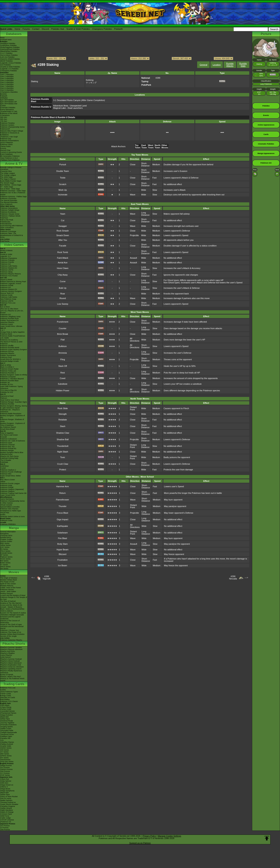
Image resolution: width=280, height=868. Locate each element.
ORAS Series (5, 567)
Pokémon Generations (9, 208)
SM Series (4, 569)
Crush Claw (63, 464)
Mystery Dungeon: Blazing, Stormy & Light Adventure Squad (14, 407)
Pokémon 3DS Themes (9, 509)
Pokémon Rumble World (10, 348)
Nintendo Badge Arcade (9, 361)
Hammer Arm (63, 486)
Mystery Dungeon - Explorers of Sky (13, 417)
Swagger (63, 226)
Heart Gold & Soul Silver (10, 400)
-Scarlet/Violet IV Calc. (9, 111)
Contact (36, 29)
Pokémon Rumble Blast (9, 381)
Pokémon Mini (6, 474)
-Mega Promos (6, 765)
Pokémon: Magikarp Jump (10, 317)
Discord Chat (5, 150)
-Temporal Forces (7, 734)
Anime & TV (14, 164)
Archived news (6, 40)
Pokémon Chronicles (8, 198)
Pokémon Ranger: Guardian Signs (14, 402)
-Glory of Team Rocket (9, 797)
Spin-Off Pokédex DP (8, 102)
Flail (63, 340)
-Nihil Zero (4, 783)
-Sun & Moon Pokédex (9, 55)
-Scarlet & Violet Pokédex (10, 67)
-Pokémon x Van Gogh (9, 137)
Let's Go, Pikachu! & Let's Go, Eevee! (12, 312)
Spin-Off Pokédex (7, 100)
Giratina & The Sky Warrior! (11, 603)
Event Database (6, 154)
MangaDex (4, 534)
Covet (63, 378)
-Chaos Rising (6, 707)
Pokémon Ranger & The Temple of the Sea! (14, 598)
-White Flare (5, 719)
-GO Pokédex (6, 65)
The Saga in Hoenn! (8, 179)
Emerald (3, 437)
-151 (2, 740)
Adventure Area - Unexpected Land (70, 106)
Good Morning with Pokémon (11, 226)
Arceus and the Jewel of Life (11, 605)
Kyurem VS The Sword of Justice (13, 613)
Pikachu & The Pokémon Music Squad (12, 679)
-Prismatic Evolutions (8, 725)
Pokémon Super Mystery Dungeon (14, 350)
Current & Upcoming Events (11, 152)
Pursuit (63, 164)
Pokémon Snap (6, 485)
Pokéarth (118, 29)
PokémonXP (5, 129)
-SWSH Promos (6, 769)
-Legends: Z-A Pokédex (9, 69)
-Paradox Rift (5, 738)
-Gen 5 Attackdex (7, 82)
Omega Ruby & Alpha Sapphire (12, 332)
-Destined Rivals (7, 721)
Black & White (6, 365)
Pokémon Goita (6, 520)
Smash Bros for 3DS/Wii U (10, 359)
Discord (45, 29)
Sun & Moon (5, 307)
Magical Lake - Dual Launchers (68, 108)
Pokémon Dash (6, 443)
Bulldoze (63, 346)
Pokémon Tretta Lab (8, 371)
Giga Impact (63, 519)
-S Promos (4, 828)
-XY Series (4, 752)
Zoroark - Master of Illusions (11, 607)
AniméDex (4, 169)
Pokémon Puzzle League (10, 484)
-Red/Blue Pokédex (8, 43)
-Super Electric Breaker (9, 804)
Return (63, 493)
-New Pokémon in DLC (9, 158)
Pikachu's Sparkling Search (11, 669)
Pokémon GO (6, 264)
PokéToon (4, 218)
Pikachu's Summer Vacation (11, 647)
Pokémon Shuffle (7, 346)
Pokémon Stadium (7, 491)
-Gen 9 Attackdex (7, 90)
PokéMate (4, 462)
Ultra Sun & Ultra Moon (9, 309)
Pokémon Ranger (7, 451)
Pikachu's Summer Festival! (11, 659)
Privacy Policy (149, 836)
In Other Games (6, 503)
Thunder (63, 506)
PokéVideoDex (6, 224)
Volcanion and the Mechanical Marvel (12, 627)
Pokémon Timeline (7, 123)
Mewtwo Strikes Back (9, 580)
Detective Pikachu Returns (10, 274)
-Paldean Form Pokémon (10, 160)
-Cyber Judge (5, 818)
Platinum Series (6, 557)
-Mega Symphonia (7, 791)
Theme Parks (5, 146)
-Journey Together (7, 723)
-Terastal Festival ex (8, 802)
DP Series (4, 555)
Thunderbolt (63, 446)
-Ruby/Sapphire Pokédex (10, 47)
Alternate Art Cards (8, 698)
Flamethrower (63, 500)
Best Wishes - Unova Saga (11, 185)
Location (217, 65)
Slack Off (63, 366)
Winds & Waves (6, 250)
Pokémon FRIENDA (8, 524)
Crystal (3, 468)
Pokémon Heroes (7, 590)
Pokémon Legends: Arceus (11, 284)
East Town (144, 146)
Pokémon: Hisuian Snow (10, 214)
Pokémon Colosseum (9, 439)
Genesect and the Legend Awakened (10, 618)
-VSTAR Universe (7, 820)
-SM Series (5, 750)
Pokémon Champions (9, 258)
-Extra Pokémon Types (9, 692)
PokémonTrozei (6, 454)
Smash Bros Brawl (7, 429)
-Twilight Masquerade (9, 732)
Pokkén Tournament (8, 355)
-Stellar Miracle (6, 808)
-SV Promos (5, 767)
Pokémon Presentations (10, 141)
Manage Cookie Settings (170, 836)
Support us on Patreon (140, 843)
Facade (63, 246)
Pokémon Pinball (7, 487)
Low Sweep (63, 304)
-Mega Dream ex (7, 785)
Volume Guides (6, 541)
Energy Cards (6, 696)
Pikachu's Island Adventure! (11, 663)
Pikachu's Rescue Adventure (11, 649)
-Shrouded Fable (7, 731)
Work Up (63, 190)
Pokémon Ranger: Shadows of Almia (12, 420)
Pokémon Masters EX (9, 268)
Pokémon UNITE (7, 270)
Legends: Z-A (5, 256)
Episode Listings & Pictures (11, 167)
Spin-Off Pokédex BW (9, 104)
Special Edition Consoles (10, 507)
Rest (63, 373)
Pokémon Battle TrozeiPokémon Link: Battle (13, 337)
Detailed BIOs (6, 537)
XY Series (4, 565)
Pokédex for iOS (7, 392)
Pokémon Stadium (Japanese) (12, 489)
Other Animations (7, 228)
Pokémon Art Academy (9, 340)
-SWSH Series (6, 748)
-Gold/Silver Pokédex (8, 45)
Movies (14, 572)
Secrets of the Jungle (8, 636)
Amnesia (63, 353)
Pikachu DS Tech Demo (9, 456)
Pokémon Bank (6, 334)
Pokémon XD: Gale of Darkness (13, 441)
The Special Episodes (9, 200)
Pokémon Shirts (6, 144)
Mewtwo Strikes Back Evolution (12, 634)
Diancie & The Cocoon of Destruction (10, 622)
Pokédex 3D (5, 383)
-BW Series (5, 754)
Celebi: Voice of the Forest (10, 588)
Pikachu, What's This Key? (11, 677)
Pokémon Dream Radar (9, 369)
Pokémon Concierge (8, 231)
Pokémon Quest (7, 324)
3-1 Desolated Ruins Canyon (79, 100)
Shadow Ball (63, 439)
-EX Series (4, 758)
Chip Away (63, 275)
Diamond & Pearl (7, 396)
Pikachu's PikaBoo (7, 653)
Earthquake (62, 526)
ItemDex (3, 94)
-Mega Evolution (7, 715)
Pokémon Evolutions (8, 212)
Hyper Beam (63, 550)
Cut (63, 220)
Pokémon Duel (6, 357)
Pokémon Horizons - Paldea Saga (13, 197)
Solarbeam (63, 533)
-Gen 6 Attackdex (7, 84)
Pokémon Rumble (7, 404)
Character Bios (6, 171)
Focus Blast (63, 513)
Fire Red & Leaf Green (9, 435)
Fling (63, 359)
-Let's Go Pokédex (7, 57)
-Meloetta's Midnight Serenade (12, 615)
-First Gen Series (7, 762)
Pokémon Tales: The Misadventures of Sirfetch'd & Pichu (12, 235)
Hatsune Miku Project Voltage (12, 131)
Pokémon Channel (7, 445)
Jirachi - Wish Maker (8, 591)
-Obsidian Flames (7, 742)
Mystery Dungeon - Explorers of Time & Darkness (13, 424)
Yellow (3, 482)
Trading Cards (14, 684)
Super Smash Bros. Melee (10, 476)
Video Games (14, 245)
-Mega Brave (5, 789)
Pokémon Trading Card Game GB (13, 493)
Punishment (63, 322)
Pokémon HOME (7, 285)
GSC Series (5, 547)
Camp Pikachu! (6, 655)
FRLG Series (5, 551)
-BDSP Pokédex (7, 61)
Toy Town (138, 146)
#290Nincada (233, 578)
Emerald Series (6, 553)
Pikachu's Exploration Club (11, 665)
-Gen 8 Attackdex (7, 88)
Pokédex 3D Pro (7, 384)
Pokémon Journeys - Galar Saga (13, 191)
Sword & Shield (6, 280)
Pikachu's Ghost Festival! (10, 661)
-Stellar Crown (6, 729)
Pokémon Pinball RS (8, 449)
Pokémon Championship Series (12, 127)
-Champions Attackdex (9, 92)
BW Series (4, 561)
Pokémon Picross (7, 351)
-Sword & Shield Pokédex (10, 59)
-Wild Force (5, 816)
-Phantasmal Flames (8, 713)
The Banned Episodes (9, 202)
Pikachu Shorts (14, 644)
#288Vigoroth (47, 578)
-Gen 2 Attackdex (7, 77)
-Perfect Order (6, 709)
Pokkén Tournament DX (9, 320)
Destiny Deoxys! (7, 593)
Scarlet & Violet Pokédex (78, 29)
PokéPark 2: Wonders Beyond (12, 379)
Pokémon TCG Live (8, 303)
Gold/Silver (4, 466)
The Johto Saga (6, 177)
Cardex (3, 106)
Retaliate (63, 420)
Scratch (63, 184)
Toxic (63, 457)
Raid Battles (5, 699)
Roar (63, 294)
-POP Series (5, 775)
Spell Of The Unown (8, 584)
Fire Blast (62, 538)
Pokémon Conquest (8, 377)
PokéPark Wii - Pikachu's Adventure (10, 411)
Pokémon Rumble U (8, 373)
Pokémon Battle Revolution (11, 414)
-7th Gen (4, 121)
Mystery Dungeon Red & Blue (12, 452)
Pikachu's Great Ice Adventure (12, 667)
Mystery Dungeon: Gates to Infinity (14, 375)
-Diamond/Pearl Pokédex (10, 49)
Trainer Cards (6, 694)
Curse (63, 281)
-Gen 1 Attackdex (7, 75)
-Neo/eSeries (5, 760)
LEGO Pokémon (7, 143)
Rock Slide (63, 408)
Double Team (63, 171)
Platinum (4, 398)
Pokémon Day (6, 139)
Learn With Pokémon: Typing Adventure (11, 387)
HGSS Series (5, 559)
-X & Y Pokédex (6, 53)
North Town (157, 146)
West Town (151, 146)
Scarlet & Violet (6, 254)
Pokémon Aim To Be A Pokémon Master (13, 194)
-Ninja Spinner (6, 781)
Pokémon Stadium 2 (8, 470)
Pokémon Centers (7, 125)
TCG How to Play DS (8, 390)
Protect (63, 470)
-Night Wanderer (7, 810)
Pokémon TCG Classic (9, 701)
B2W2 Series (5, 563)
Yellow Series (5, 545)
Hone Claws (63, 268)
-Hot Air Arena (6, 798)
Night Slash (63, 452)
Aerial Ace (63, 263)
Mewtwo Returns (7, 586)
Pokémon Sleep (6, 272)
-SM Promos (5, 771)
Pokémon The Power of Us (11, 632)
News (2, 38)
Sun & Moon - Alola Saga (10, 189)
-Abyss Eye (5, 779)
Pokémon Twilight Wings (10, 210)
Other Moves (165, 146)
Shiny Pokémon (6, 204)
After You (63, 240)
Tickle (63, 178)
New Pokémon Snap (8, 299)
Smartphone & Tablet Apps (10, 511)
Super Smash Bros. (8, 495)
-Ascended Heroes (7, 711)
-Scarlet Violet (6, 746)
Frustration (63, 560)
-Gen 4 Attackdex (7, 80)
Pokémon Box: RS (7, 447)
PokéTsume (5, 241)
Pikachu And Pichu (7, 651)
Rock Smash (63, 231)
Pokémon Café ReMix (9, 266)
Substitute (63, 384)
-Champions (5, 115)
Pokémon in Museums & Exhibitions (10, 134)
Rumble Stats (243, 65)
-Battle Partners (6, 800)
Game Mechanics (7, 110)
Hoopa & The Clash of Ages (11, 624)
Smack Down (63, 235)
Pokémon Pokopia (7, 260)
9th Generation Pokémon (10, 156)
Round (63, 298)
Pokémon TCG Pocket (9, 276)
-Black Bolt (4, 717)
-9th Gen (4, 117)
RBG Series (5, 543)
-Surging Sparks (7, 727)
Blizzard (63, 554)
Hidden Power (63, 391)
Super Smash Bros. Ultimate (11, 326)
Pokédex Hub (58, 29)
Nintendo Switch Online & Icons (12, 517)
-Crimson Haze (6, 814)
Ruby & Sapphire (7, 433)
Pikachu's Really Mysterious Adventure (11, 672)
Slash (63, 426)
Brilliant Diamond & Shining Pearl (13, 282)
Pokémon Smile (6, 295)
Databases (14, 34)
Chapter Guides (6, 539)
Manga (14, 528)
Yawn (63, 214)
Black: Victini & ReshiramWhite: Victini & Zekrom (12, 610)
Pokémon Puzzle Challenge (11, 472)
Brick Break (63, 334)
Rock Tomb (63, 252)
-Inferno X (4, 787)
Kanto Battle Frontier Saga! (11, 181)
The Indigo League (7, 173)
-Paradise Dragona (8, 806)
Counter (63, 328)
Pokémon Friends (7, 262)
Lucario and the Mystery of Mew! (13, 595)
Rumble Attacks (230, 65)
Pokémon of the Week (9, 113)
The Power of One (7, 582)
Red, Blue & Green (8, 480)
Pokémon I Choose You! (10, 630)
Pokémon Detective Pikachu (11, 640)
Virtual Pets (5, 513)
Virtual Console (6, 505)
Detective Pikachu (7, 322)
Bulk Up (63, 288)
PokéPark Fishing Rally (9, 458)
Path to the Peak (7, 220)
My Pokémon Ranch (8, 427)
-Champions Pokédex (9, 71)
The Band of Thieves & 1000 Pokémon (11, 343)
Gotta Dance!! (6, 657)
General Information (8, 532)
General (203, 65)
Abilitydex (4, 98)
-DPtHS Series (6, 756)
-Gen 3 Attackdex (7, 78)
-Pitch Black (5, 705)
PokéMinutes (5, 222)
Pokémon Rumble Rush (9, 318)
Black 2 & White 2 (7, 367)
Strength (63, 414)
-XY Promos (5, 773)
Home (17, 29)
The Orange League (8, 175)
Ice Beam (62, 565)
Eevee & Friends (7, 675)
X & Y (2, 330)
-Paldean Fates (6, 736)
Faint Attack (63, 258)
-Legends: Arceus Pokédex (11, 63)
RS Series (4, 549)
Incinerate (63, 195)
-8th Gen (4, 119)
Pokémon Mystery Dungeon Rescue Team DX (11, 292)
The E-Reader (6, 460)
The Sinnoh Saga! (7, 183)
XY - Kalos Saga (7, 187)
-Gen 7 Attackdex (7, 86)
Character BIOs (6, 536)
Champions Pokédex (102, 29)
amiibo (3, 515)
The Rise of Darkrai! (8, 601)
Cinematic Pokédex (8, 108)
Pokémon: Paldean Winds (10, 216)
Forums (26, 29)
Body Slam (63, 544)
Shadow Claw (63, 433)
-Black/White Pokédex (9, 51)
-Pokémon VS (6, 822)
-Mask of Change (7, 812)
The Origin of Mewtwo (9, 578)
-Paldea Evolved (7, 744)
